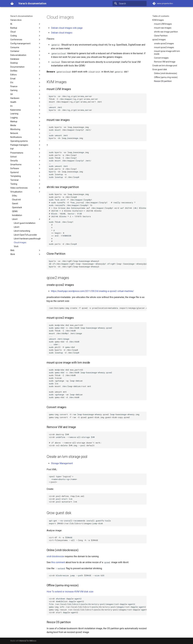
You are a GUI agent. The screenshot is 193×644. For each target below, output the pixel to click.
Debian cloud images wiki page (67, 28)
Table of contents (161, 16)
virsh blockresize (55, 556)
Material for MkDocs (28, 641)
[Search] (130, 3)
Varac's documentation (21, 16)
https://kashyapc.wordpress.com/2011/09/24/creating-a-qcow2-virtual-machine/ (92, 291)
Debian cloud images (62, 33)
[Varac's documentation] (12, 3)
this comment (58, 562)
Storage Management (62, 463)
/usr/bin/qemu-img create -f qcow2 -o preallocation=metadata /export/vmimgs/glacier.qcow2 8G (98, 308)
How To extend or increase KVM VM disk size (70, 592)
